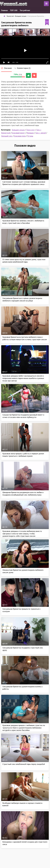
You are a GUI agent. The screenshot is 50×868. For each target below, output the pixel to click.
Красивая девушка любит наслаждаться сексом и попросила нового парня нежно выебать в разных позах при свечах (23, 378)
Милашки (30, 133)
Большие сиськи (18, 130)
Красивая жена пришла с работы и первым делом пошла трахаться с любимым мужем (23, 455)
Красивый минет (18, 133)
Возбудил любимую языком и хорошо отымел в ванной (22, 804)
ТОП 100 (14, 10)
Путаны (30, 136)
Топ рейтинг (25, 10)
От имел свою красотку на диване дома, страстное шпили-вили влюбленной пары (24, 261)
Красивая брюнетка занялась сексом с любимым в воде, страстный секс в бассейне (23, 222)
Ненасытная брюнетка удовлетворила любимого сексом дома (23, 571)
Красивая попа (20, 136)
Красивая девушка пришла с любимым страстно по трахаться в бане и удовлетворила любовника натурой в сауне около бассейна (24, 728)
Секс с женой (41, 133)
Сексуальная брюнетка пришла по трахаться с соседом (21, 610)
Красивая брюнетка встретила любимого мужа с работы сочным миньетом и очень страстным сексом (25, 338)
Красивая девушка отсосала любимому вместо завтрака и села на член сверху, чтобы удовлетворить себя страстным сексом (22, 534)
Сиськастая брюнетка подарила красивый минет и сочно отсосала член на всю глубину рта (23, 416)
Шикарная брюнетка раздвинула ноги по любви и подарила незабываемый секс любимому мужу (23, 494)
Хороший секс (7, 136)
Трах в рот (31, 130)
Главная (4, 10)
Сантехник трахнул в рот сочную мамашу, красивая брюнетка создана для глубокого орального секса (24, 183)
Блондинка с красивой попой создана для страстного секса (25, 843)
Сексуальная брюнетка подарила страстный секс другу (23, 649)
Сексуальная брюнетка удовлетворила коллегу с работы (23, 688)
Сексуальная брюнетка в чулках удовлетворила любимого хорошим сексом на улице (22, 299)
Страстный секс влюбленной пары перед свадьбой (24, 764)
